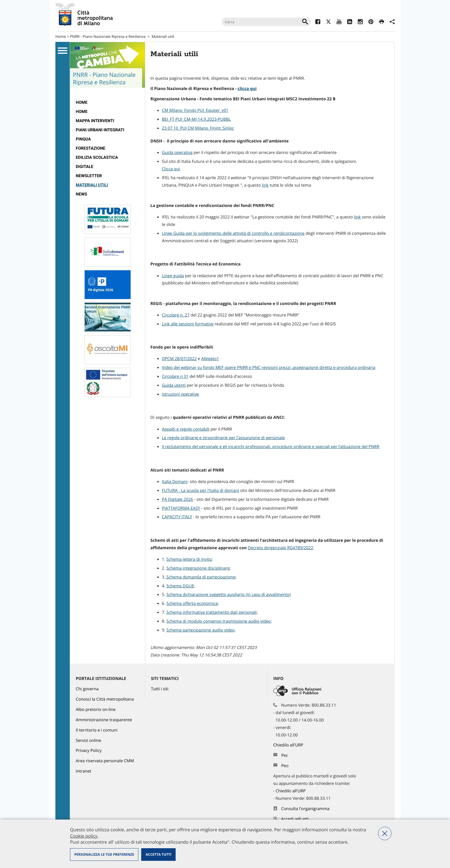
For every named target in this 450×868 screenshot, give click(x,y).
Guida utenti (174, 385)
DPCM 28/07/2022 (179, 359)
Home (61, 36)
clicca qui (247, 89)
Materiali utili (92, 185)
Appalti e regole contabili (186, 429)
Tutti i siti (160, 689)
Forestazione (91, 148)
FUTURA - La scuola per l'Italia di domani (200, 491)
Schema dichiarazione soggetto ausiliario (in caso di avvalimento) (229, 595)
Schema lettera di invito (189, 559)
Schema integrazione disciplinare (198, 568)
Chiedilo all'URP (289, 745)
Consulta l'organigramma (306, 809)
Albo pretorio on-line (96, 710)
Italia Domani (175, 482)
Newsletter (89, 176)
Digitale (85, 167)
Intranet (84, 771)
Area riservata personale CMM (105, 761)
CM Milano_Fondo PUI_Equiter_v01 (195, 111)
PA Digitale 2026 (178, 500)
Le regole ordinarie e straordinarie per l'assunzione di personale (223, 438)
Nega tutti (385, 833)
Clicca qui (171, 169)
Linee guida (173, 276)
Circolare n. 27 (176, 315)
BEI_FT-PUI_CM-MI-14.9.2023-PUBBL (196, 119)
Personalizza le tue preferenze (104, 854)
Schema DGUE (180, 586)
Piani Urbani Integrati (100, 130)
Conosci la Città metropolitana (105, 699)
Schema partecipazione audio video (201, 630)
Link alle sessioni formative (188, 324)
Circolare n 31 (175, 377)
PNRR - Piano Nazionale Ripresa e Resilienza (108, 36)
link (265, 185)
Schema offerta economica (192, 604)
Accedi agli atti (295, 819)
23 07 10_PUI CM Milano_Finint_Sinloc (198, 128)
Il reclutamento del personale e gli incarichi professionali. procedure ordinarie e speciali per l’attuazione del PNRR (271, 447)
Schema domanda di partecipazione (200, 577)
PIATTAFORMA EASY (181, 508)
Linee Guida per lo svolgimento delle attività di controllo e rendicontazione (233, 233)
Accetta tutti (158, 854)
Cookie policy (84, 836)
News (82, 194)
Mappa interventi (95, 121)
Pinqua (83, 139)
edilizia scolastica (97, 158)
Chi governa (87, 689)
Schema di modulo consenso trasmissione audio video (219, 621)
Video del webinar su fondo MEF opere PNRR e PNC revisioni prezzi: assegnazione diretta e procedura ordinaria (269, 368)
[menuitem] (107, 103)
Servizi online (88, 741)
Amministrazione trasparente (104, 720)
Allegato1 (210, 359)
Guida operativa (177, 153)
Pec (285, 755)
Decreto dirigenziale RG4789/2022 (280, 548)
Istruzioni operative (180, 394)
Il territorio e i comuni (97, 730)
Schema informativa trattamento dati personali (212, 612)
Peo (285, 766)
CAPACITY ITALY (177, 517)
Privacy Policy (89, 751)
